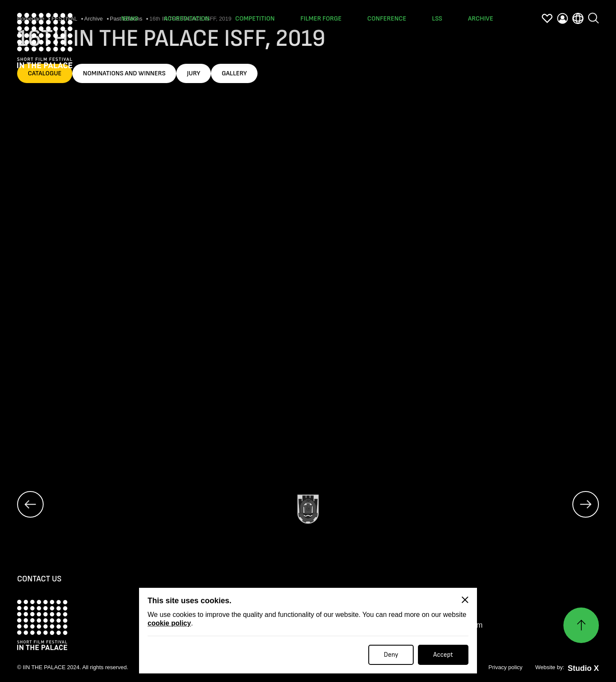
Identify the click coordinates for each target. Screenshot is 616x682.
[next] (586, 505)
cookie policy (169, 623)
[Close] (465, 600)
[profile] (563, 18)
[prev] (30, 505)
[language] (578, 16)
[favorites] (547, 18)
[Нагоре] (581, 626)
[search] (593, 11)
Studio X (583, 669)
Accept (443, 655)
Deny (391, 655)
